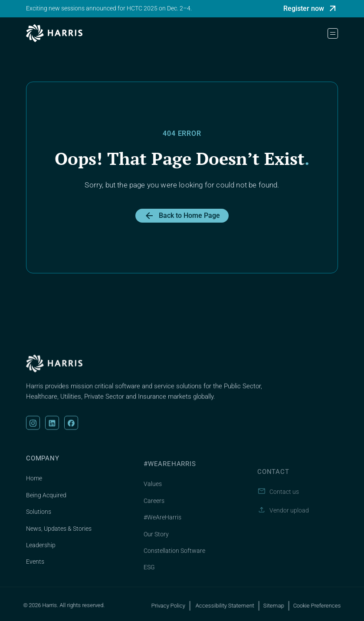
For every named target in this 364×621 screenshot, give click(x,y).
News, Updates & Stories (59, 537)
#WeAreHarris (162, 530)
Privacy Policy (174, 606)
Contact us (284, 510)
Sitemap (279, 606)
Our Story (156, 547)
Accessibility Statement (230, 606)
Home (34, 487)
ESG (149, 580)
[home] (54, 33)
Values (153, 497)
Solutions (39, 521)
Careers (154, 513)
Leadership (41, 554)
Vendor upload (289, 529)
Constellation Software (174, 563)
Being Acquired (46, 504)
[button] (333, 33)
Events (35, 571)
